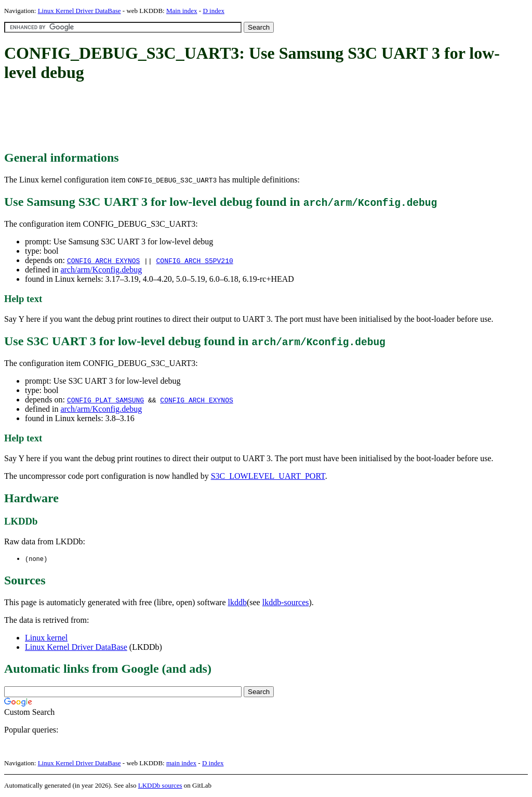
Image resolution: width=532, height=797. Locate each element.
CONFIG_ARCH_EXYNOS (103, 260)
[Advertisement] (193, 117)
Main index (182, 11)
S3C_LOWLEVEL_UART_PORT (268, 476)
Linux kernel (46, 638)
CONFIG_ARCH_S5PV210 (194, 260)
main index (181, 763)
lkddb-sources (286, 603)
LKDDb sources (160, 786)
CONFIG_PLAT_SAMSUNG (105, 400)
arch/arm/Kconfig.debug (101, 270)
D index (214, 11)
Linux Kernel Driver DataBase (79, 11)
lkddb (237, 603)
